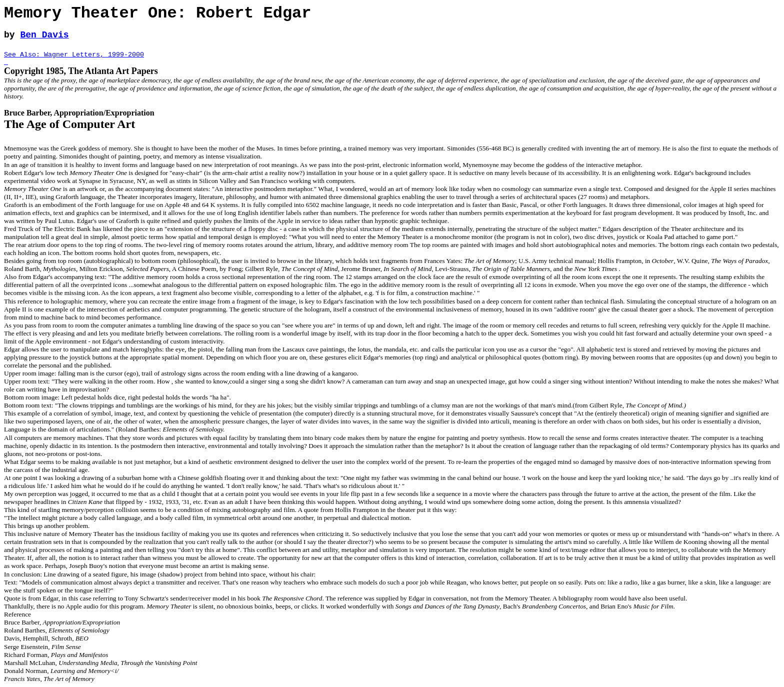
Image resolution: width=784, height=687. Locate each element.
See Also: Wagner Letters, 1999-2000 (74, 55)
